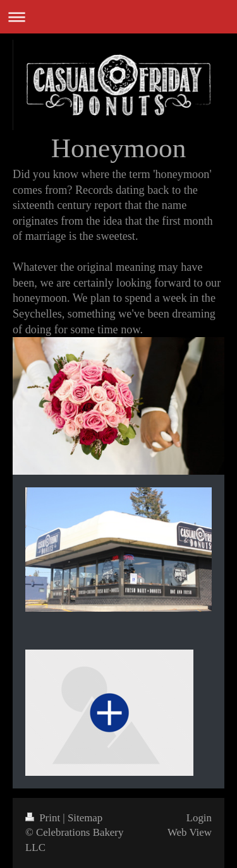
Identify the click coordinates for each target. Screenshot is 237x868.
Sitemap (85, 818)
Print (44, 818)
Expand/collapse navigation (118, 17)
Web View (190, 832)
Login (199, 818)
